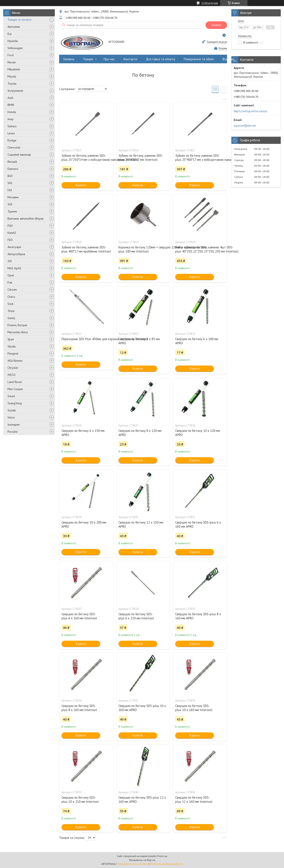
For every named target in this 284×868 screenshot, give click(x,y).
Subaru (12, 126)
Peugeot (13, 353)
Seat (10, 304)
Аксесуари (14, 247)
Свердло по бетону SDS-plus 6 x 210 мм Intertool (136, 616)
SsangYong (15, 403)
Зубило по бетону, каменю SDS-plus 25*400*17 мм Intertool (141, 158)
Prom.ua (162, 856)
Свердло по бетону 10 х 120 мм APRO (198, 433)
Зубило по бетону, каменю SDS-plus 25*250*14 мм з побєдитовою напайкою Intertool (86, 158)
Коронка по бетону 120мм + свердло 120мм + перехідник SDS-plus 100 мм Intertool (143, 249)
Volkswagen (15, 48)
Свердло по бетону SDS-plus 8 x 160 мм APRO (198, 616)
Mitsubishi (14, 69)
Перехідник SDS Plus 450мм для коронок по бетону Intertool (86, 339)
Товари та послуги (19, 20)
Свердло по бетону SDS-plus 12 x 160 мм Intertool (194, 800)
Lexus (11, 133)
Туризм (12, 211)
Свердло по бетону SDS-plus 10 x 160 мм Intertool (194, 708)
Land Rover (15, 382)
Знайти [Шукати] (216, 25)
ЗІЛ (10, 261)
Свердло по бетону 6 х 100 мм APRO (197, 341)
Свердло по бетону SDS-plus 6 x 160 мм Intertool (79, 616)
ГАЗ (10, 190)
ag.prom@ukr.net (245, 126)
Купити (81, 185)
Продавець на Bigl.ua (142, 860)
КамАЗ (12, 233)
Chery (11, 297)
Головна (69, 59)
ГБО (10, 240)
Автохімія (14, 27)
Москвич (13, 197)
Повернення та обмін (199, 59)
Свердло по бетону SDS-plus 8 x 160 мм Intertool (79, 708)
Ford (11, 55)
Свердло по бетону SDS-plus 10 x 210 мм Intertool (80, 800)
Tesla (11, 311)
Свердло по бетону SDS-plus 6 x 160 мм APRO (198, 524)
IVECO (12, 375)
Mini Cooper (15, 389)
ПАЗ (10, 226)
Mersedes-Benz (18, 332)
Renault (12, 162)
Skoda (12, 346)
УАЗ (10, 183)
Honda (12, 112)
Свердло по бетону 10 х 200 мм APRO (84, 524)
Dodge (12, 140)
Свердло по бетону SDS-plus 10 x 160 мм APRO (142, 708)
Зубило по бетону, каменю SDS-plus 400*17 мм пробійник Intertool (86, 249)
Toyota (12, 84)
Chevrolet (14, 147)
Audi (10, 98)
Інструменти (15, 91)
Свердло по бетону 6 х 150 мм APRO (83, 433)
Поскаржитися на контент (133, 864)
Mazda (12, 76)
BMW (11, 105)
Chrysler (13, 368)
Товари (88, 59)
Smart (11, 396)
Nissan (12, 62)
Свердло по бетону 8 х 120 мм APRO (140, 433)
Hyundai (13, 41)
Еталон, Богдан (17, 325)
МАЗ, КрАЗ (14, 268)
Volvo (11, 417)
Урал (11, 339)
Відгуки (228, 59)
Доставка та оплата (160, 59)
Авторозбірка (16, 254)
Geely (11, 318)
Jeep (11, 119)
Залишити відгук (217, 42)
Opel (11, 275)
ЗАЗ (10, 204)
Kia (9, 34)
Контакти (130, 59)
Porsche (13, 432)
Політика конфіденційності (166, 864)
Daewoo (13, 169)
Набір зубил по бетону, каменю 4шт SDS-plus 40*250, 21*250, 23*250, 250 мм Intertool (200, 249)
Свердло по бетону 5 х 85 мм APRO (139, 341)
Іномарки (14, 425)
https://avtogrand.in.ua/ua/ (250, 111)
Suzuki (12, 410)
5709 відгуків (210, 3)
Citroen (12, 290)
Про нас (109, 59)
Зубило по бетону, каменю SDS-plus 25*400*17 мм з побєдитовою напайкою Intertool (200, 158)
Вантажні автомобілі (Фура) (25, 219)
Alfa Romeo (15, 361)
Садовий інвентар (19, 155)
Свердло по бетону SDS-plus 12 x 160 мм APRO (142, 800)
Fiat (10, 282)
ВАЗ (10, 176)
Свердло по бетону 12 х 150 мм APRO (141, 524)
